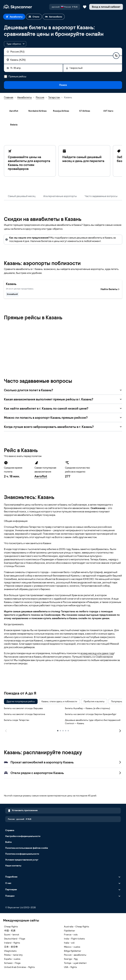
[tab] (14, 17)
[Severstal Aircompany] (14, 357)
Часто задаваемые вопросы (101, 196)
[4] (66, 731)
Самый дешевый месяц (22, 196)
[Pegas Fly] (14, 343)
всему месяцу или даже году (97, 653)
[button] (15, 44)
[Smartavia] (37, 357)
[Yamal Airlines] (108, 357)
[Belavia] (14, 125)
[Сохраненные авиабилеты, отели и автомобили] (85, 7)
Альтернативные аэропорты (60, 196)
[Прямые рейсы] (6, 77)
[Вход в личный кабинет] (106, 7)
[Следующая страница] (120, 731)
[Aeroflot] (14, 111)
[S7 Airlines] (85, 111)
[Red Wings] (37, 343)
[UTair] (61, 357)
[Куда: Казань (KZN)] (63, 60)
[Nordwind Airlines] (37, 111)
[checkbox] (21, 701)
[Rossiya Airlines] (61, 111)
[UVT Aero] (108, 111)
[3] (63, 731)
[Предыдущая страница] (6, 731)
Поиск (63, 85)
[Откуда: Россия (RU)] (63, 52)
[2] (60, 731)
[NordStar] (85, 330)
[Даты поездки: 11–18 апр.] (33, 68)
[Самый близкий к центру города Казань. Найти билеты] (63, 289)
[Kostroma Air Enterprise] (61, 330)
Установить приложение (23, 811)
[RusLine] (85, 343)
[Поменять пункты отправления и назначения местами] (116, 56)
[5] (68, 731)
